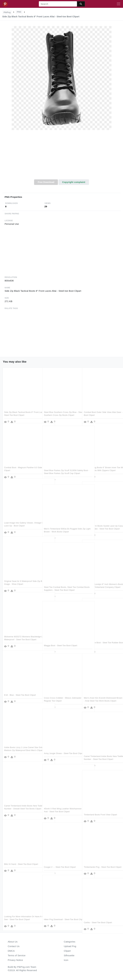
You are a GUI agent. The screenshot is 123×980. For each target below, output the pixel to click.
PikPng (7, 12)
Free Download (46, 182)
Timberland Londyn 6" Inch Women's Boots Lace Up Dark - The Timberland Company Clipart (101, 582)
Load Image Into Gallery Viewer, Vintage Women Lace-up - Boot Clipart (19, 521)
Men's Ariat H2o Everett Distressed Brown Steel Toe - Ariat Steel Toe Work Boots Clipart (100, 696)
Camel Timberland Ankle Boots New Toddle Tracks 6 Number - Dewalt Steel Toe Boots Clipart (21, 804)
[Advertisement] (61, 156)
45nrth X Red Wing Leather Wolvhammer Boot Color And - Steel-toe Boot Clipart (61, 807)
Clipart (67, 951)
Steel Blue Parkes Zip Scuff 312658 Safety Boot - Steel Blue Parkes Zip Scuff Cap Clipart (60, 468)
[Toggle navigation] (119, 4)
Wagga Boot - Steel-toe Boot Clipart (61, 641)
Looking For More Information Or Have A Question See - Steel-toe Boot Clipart (22, 915)
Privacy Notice (15, 960)
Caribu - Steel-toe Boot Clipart (98, 918)
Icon (66, 960)
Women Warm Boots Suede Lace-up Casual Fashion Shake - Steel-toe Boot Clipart (101, 524)
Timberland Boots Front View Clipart (100, 810)
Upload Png (70, 946)
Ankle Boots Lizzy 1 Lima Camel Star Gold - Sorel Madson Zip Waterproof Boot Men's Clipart (21, 745)
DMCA (11, 951)
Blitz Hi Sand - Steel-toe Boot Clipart (21, 859)
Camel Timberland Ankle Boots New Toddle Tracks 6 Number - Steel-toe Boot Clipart (100, 754)
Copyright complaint (74, 182)
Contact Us (14, 946)
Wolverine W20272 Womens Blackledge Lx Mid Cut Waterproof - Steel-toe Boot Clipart (20, 635)
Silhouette (69, 955)
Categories (70, 942)
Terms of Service (17, 955)
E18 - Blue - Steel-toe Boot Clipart (20, 690)
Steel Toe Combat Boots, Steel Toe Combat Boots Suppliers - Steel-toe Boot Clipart (60, 585)
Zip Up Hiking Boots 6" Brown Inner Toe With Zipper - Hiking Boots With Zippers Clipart (100, 466)
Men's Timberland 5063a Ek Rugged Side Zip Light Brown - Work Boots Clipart (61, 527)
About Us (13, 942)
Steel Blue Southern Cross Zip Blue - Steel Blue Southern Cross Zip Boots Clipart (61, 410)
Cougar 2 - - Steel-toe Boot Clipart (60, 862)
